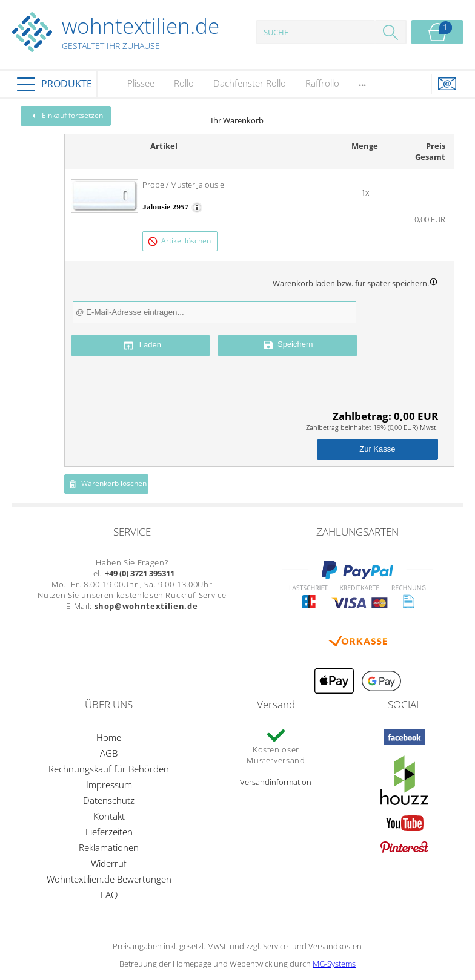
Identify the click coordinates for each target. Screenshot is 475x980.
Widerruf (109, 863)
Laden (141, 346)
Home (109, 737)
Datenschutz (109, 800)
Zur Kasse (377, 449)
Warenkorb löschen (107, 484)
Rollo (184, 83)
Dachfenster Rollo (250, 83)
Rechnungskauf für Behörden (109, 769)
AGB (109, 753)
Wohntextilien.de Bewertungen (109, 879)
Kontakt (109, 816)
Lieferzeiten (109, 832)
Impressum (109, 784)
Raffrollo (322, 83)
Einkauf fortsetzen (66, 116)
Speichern (288, 345)
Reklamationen (109, 847)
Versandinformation (276, 782)
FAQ (109, 895)
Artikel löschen (179, 241)
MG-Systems (334, 964)
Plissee (141, 83)
